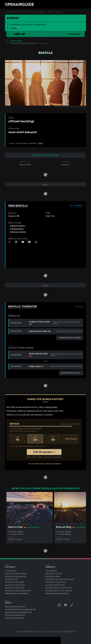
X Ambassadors (17, 229)
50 (53, 439)
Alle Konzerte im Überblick (57, 593)
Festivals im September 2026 (18, 591)
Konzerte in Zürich (54, 574)
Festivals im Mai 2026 (15, 582)
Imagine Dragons (17, 226)
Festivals (22, 12)
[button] (75, 34)
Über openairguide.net (15, 607)
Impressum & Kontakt (14, 618)
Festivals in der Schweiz (16, 574)
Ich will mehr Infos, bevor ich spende (45, 464)
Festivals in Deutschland (16, 576)
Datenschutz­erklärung (15, 615)
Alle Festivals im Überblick (17, 593)
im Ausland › (70, 338)
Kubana (41, 12)
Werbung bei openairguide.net (18, 612)
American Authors (18, 232)
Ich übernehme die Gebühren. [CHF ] (29, 446)
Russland (32, 12)
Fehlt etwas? (79, 307)
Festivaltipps (11, 571)
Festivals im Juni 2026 (15, 585)
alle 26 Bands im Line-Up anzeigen (45, 155)
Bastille (59, 12)
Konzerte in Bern (53, 576)
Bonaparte (66, 163)
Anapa (14, 28)
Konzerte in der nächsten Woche (60, 579)
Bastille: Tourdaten (23, 306)
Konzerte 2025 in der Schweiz (59, 588)
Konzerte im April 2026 (56, 582)
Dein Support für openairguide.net (20, 609)
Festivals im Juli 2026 (15, 588)
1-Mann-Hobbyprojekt (47, 407)
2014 (40, 143)
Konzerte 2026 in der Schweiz (59, 591)
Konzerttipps (51, 571)
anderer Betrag (71, 439)
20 (35, 439)
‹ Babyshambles (25, 163)
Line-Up (50, 12)
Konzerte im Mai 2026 (55, 585)
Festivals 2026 (11, 579)
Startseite (11, 12)
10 (18, 439)
